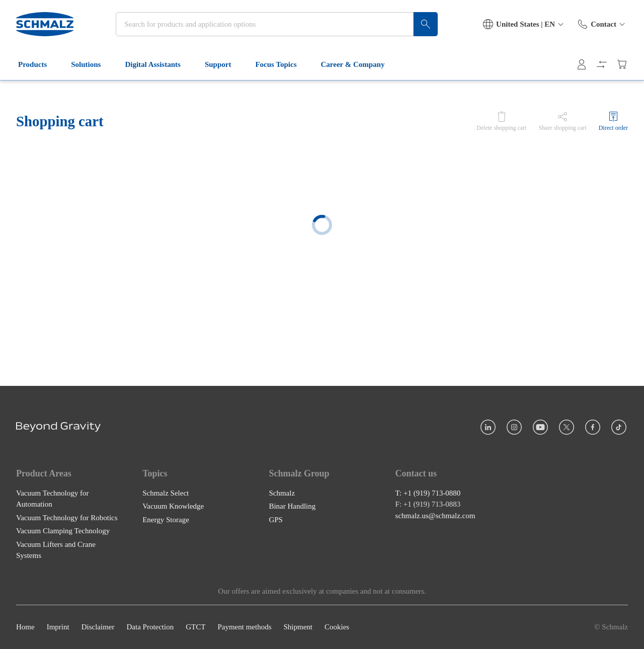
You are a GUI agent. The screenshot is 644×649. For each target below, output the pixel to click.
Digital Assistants (158, 64)
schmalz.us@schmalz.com (435, 516)
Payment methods (244, 627)
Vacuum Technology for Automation (52, 499)
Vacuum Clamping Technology (63, 531)
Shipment (298, 627)
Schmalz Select (166, 493)
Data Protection (150, 627)
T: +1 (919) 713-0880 (428, 493)
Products (38, 64)
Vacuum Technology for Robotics (67, 518)
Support (224, 64)
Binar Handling (292, 507)
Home (25, 627)
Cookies (337, 627)
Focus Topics (282, 64)
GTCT (195, 627)
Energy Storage (166, 520)
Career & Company (359, 64)
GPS (276, 520)
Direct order (613, 128)
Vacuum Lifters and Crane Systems (56, 550)
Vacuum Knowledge (173, 507)
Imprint (58, 627)
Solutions (92, 64)
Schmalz (282, 493)
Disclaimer (98, 627)
